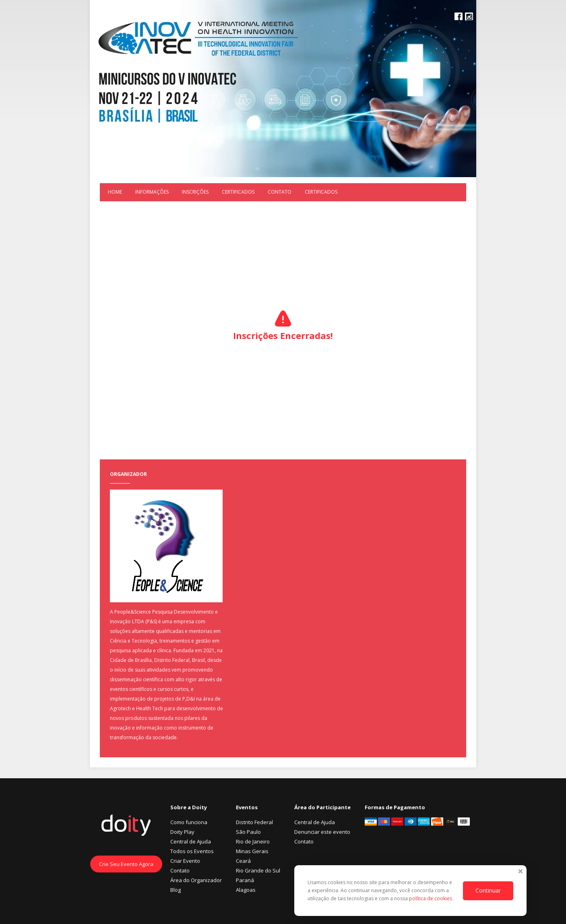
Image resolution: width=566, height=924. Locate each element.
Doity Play (182, 832)
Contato (280, 192)
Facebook (459, 17)
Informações (152, 192)
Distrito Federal (254, 822)
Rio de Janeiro (253, 841)
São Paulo (248, 832)
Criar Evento (185, 861)
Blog (176, 890)
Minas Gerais (252, 851)
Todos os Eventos (192, 851)
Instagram (469, 17)
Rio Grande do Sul (258, 870)
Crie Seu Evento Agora (126, 864)
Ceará (243, 861)
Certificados (238, 192)
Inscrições (195, 192)
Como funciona (189, 822)
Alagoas (246, 890)
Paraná (245, 880)
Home (115, 192)
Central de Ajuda (191, 841)
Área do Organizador (196, 880)
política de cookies (431, 898)
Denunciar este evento (322, 832)
